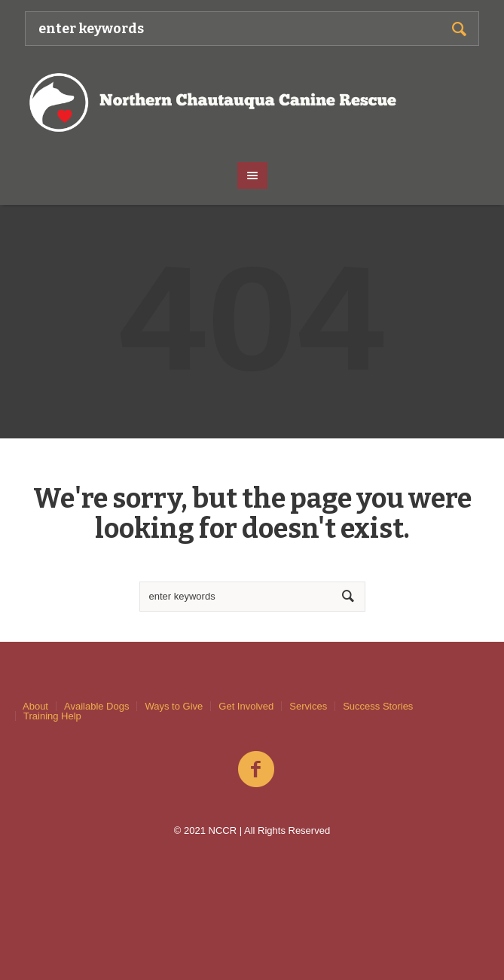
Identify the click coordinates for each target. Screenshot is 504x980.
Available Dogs (96, 706)
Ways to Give (174, 706)
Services (308, 706)
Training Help (52, 716)
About (35, 706)
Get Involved (246, 706)
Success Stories (378, 706)
